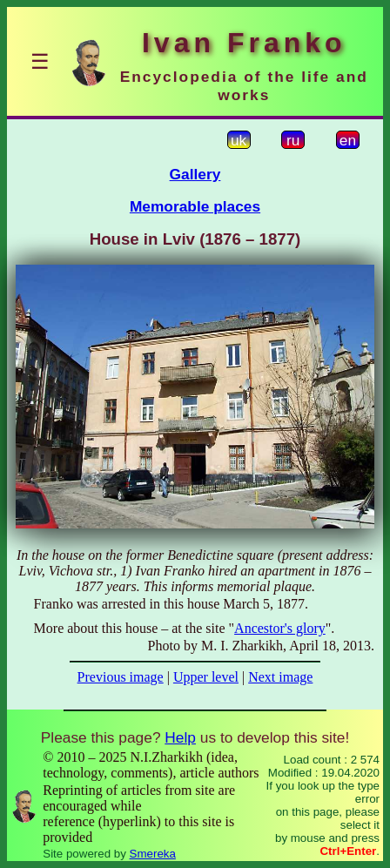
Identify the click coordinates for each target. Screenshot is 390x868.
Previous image (121, 677)
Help (180, 737)
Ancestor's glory (280, 628)
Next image (280, 677)
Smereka (153, 854)
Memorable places (195, 206)
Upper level (206, 677)
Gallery (195, 174)
